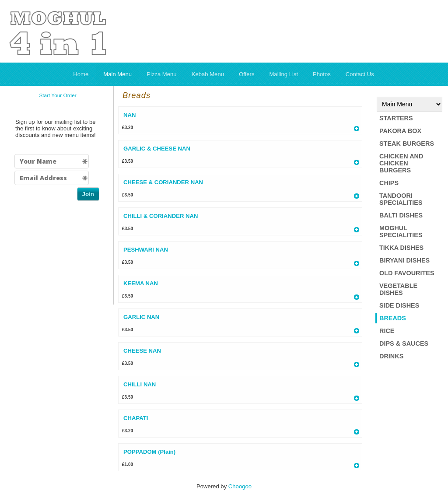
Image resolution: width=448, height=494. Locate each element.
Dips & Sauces (404, 343)
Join (88, 194)
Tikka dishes (401, 248)
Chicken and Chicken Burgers (401, 163)
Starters (396, 118)
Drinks (391, 356)
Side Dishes (399, 305)
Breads (393, 318)
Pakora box (400, 131)
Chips (389, 183)
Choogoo (240, 486)
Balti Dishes (401, 215)
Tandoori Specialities (401, 199)
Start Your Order (58, 95)
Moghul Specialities (401, 231)
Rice (387, 331)
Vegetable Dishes (398, 289)
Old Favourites (407, 273)
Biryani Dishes (404, 260)
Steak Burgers (407, 144)
